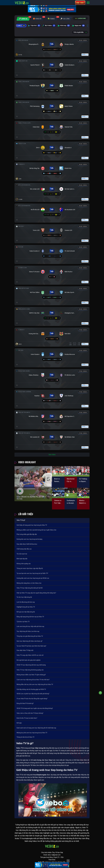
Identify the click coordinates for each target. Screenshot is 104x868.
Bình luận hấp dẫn (22, 559)
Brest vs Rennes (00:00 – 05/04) (57, 480)
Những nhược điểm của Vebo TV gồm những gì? (31, 675)
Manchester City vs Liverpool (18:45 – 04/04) (71, 480)
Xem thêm (52, 455)
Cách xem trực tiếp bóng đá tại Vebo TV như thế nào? (33, 680)
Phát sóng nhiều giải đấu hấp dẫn (27, 534)
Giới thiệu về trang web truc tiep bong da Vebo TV (32, 525)
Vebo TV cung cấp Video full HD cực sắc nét (30, 655)
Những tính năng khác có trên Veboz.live (29, 583)
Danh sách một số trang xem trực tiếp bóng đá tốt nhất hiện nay (36, 728)
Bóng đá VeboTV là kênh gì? (25, 703)
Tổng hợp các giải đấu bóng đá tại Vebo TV (30, 636)
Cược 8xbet (80, 3)
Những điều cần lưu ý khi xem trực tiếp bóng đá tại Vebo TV (35, 684)
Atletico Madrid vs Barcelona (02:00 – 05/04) (82, 502)
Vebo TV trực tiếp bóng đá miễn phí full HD (30, 588)
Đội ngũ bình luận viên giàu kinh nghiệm (29, 660)
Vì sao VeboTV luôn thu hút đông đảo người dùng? (32, 699)
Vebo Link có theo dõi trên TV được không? (30, 713)
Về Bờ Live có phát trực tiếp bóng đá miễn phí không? (33, 694)
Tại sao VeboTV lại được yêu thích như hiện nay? (31, 646)
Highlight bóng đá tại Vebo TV (26, 607)
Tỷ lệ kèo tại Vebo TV (23, 622)
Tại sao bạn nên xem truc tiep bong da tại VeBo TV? (32, 573)
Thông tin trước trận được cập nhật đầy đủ (30, 568)
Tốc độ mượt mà (22, 554)
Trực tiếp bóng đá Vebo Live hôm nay (28, 631)
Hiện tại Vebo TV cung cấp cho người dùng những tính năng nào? (36, 593)
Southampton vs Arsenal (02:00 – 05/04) (71, 502)
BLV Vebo (49, 26)
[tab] (23, 19)
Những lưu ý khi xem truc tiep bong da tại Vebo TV (32, 733)
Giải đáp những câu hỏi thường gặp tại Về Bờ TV (31, 689)
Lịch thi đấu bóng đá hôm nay (26, 602)
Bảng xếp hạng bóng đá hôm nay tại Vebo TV (30, 617)
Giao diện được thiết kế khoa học (27, 544)
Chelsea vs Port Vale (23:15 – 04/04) (58, 502)
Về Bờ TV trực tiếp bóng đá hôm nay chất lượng (31, 665)
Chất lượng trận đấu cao (24, 549)
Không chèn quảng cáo (24, 564)
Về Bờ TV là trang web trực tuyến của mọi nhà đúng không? (35, 708)
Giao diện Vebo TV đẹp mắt (25, 650)
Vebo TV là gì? (21, 520)
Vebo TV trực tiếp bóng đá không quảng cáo (30, 670)
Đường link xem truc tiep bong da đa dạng (29, 539)
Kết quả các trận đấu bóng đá (26, 612)
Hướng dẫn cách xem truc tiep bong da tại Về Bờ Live (33, 578)
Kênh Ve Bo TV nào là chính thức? (27, 718)
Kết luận (19, 723)
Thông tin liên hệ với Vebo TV (25, 737)
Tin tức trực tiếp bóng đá (24, 597)
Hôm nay (64, 26)
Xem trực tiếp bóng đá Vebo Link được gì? (30, 641)
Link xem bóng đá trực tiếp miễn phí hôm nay (30, 626)
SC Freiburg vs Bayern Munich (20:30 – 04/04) (83, 480)
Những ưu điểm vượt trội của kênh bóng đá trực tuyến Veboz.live (36, 530)
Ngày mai (79, 26)
